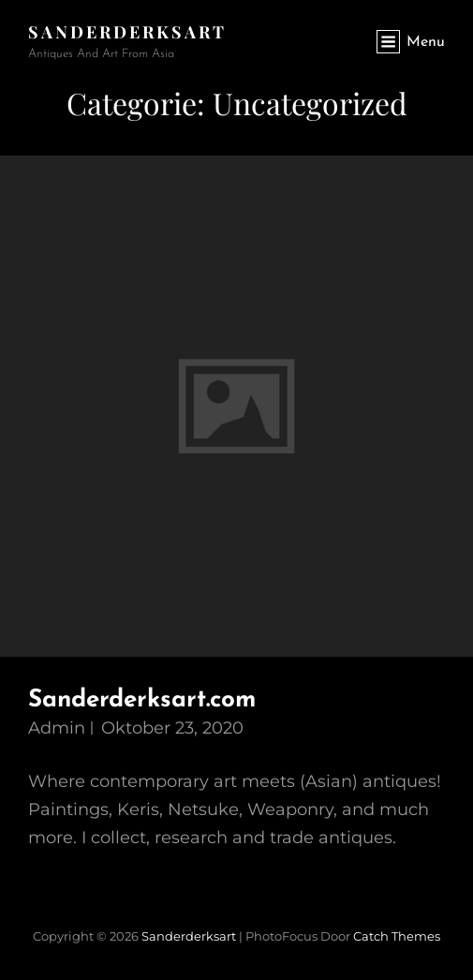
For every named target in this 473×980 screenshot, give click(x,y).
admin (57, 728)
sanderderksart (127, 32)
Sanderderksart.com (142, 700)
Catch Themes (397, 936)
